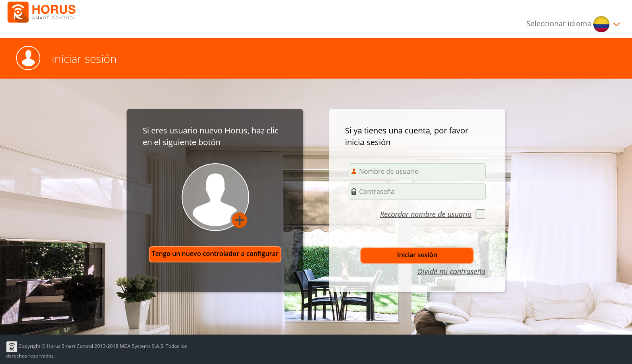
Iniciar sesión (417, 255)
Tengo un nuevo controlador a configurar (215, 254)
